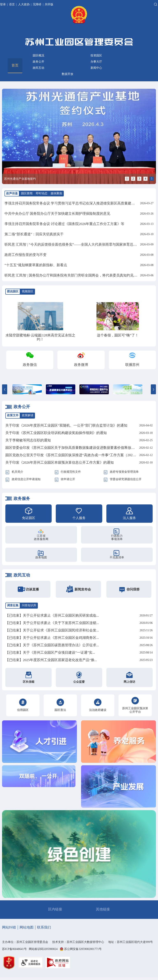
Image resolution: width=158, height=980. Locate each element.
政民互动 (38, 68)
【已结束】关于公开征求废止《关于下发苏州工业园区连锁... (52, 623)
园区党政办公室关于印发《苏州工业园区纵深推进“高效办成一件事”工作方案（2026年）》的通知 (80, 455)
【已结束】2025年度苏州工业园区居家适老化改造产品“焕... (51, 660)
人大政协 (24, 4)
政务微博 (81, 365)
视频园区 (28, 291)
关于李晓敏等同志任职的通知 (28, 440)
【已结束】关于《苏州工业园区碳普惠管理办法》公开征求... (52, 645)
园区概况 (38, 55)
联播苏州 (132, 365)
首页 (15, 65)
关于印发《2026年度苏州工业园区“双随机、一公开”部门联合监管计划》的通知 (66, 425)
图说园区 (13, 291)
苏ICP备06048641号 (14, 949)
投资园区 (96, 55)
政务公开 (38, 62)
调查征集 (13, 605)
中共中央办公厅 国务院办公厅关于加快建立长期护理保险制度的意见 (57, 214)
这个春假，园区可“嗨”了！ (118, 335)
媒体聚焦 (56, 193)
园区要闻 (27, 193)
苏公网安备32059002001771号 (83, 949)
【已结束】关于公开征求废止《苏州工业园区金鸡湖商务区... (52, 638)
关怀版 (49, 4)
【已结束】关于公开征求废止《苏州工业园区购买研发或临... (52, 615)
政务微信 (30, 365)
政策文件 (13, 415)
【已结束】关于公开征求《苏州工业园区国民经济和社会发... (52, 630)
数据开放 (67, 74)
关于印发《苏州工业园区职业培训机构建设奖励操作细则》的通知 (56, 433)
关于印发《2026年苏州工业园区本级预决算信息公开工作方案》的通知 (60, 463)
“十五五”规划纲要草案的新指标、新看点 (36, 265)
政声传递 (12, 193)
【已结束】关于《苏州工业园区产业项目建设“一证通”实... (50, 653)
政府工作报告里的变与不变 (26, 255)
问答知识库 (29, 605)
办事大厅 (96, 62)
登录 (3, 4)
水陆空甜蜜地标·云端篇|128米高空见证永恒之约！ (40, 337)
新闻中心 (96, 68)
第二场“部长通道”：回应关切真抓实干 (34, 234)
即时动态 (42, 193)
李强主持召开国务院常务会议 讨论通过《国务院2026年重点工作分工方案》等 (64, 224)
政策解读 (28, 415)
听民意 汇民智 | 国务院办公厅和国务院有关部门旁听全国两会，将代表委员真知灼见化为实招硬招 (80, 275)
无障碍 (37, 4)
